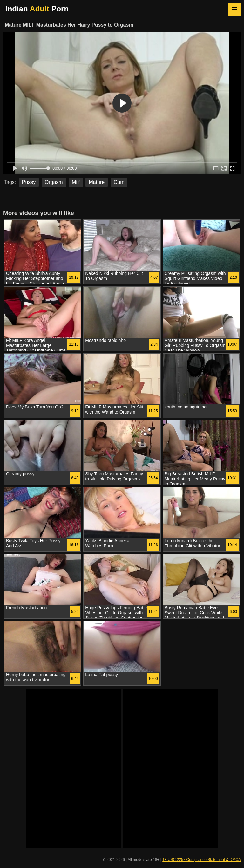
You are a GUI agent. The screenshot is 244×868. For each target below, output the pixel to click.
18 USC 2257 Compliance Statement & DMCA (202, 860)
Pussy (29, 182)
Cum (119, 182)
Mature (97, 182)
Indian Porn (37, 9)
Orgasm (54, 182)
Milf (76, 182)
